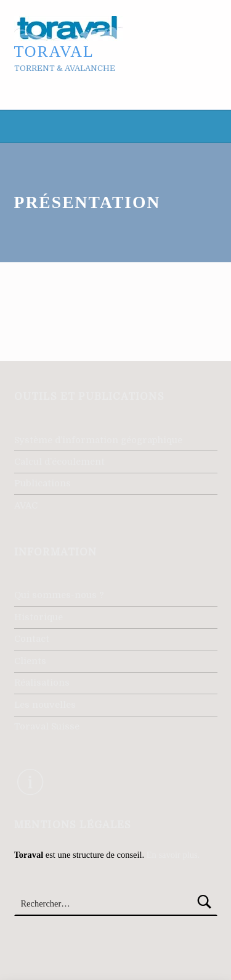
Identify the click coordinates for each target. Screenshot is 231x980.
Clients (30, 661)
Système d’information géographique (98, 440)
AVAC (26, 505)
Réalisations (42, 683)
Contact (32, 639)
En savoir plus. (173, 855)
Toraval (54, 52)
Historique (38, 617)
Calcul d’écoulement (59, 462)
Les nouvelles (45, 705)
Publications (43, 483)
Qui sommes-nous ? (59, 595)
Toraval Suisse (47, 726)
